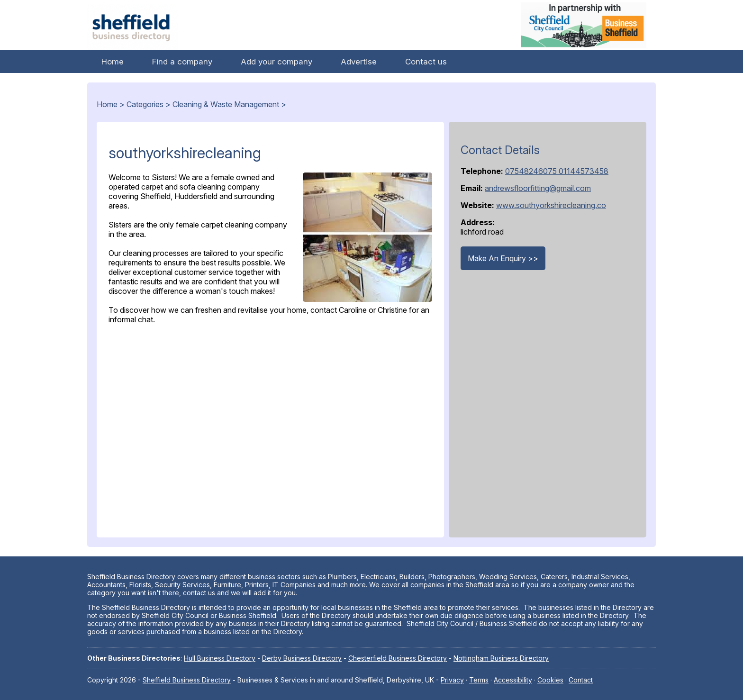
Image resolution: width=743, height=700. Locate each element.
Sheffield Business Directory (187, 680)
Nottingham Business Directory (501, 658)
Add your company (276, 62)
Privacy (452, 680)
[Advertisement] (270, 429)
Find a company (182, 62)
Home (113, 62)
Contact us (426, 62)
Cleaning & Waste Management (226, 104)
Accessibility (513, 680)
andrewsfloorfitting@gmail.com (538, 188)
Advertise (359, 62)
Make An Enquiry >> (503, 258)
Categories (145, 104)
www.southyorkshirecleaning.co (551, 205)
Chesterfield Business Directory (398, 658)
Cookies (550, 680)
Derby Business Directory (302, 658)
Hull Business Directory (220, 658)
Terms (479, 680)
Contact (581, 680)
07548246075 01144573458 (557, 171)
